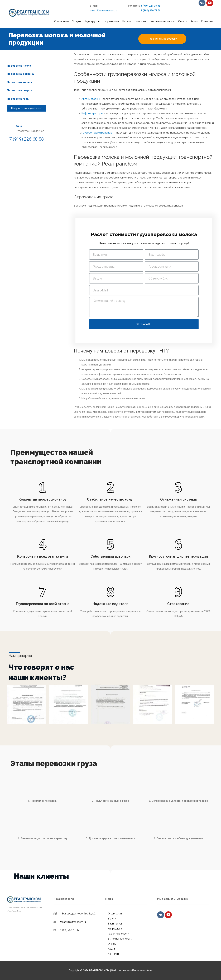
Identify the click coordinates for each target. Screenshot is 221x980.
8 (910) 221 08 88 (150, 6)
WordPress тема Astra (140, 970)
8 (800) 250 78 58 (144, 11)
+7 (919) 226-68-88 (25, 139)
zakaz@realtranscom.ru (104, 11)
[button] (162, 39)
